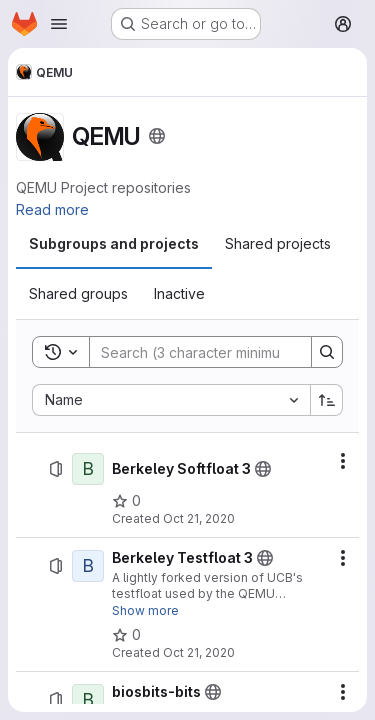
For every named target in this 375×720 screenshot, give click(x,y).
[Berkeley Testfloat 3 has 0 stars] (126, 635)
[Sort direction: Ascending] (327, 400)
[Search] (221, 352)
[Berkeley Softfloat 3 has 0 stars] (126, 501)
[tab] (114, 244)
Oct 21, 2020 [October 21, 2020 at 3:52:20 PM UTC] (199, 518)
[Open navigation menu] (59, 24)
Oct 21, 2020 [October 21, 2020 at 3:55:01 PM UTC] (199, 652)
